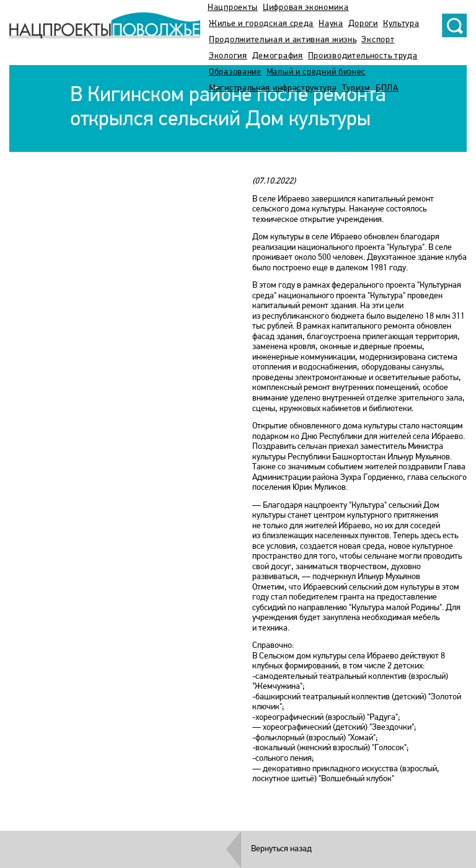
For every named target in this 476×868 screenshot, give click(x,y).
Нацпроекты (233, 8)
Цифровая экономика (306, 8)
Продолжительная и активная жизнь (283, 40)
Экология (228, 56)
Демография (278, 56)
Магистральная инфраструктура (273, 88)
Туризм (356, 88)
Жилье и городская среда (261, 24)
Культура (401, 24)
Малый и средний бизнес (316, 72)
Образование (235, 72)
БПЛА (387, 88)
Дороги (363, 24)
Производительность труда (363, 56)
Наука (331, 24)
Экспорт (378, 40)
